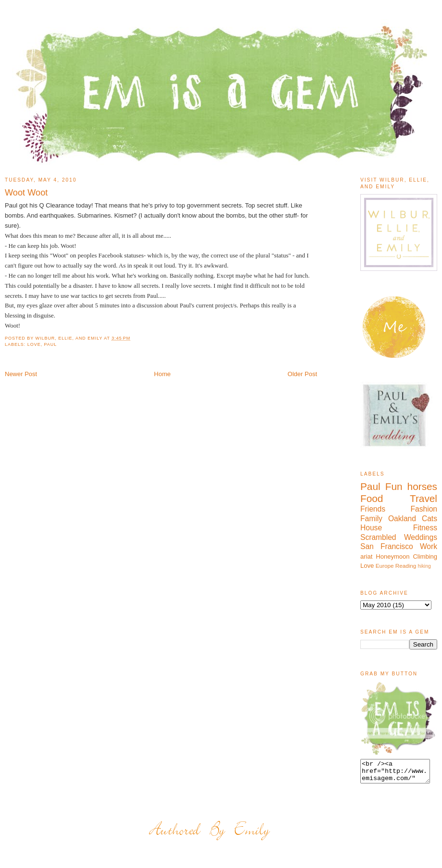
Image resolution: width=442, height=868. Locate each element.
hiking (424, 566)
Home (163, 374)
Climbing (425, 556)
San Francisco (387, 546)
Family (371, 519)
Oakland (402, 519)
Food (372, 498)
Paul (51, 344)
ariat (366, 556)
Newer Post (21, 374)
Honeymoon (393, 556)
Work (429, 546)
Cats (430, 519)
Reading (406, 566)
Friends (373, 509)
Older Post (302, 374)
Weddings (421, 537)
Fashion (424, 509)
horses (422, 486)
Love (34, 344)
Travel (424, 498)
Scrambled (378, 537)
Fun (394, 486)
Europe (385, 566)
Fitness (425, 528)
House (371, 528)
